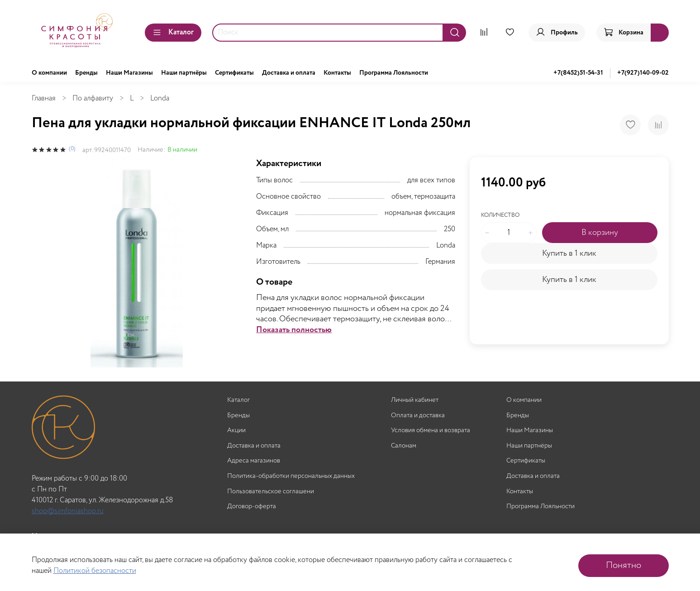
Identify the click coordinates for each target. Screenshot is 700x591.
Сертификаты (234, 73)
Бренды (86, 73)
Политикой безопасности (95, 571)
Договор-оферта (252, 507)
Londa (160, 98)
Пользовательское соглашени (271, 492)
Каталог (173, 32)
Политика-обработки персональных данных (291, 476)
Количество (500, 216)
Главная (44, 98)
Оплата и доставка (418, 416)
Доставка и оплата (289, 73)
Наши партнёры (184, 73)
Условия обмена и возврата (431, 431)
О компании (49, 73)
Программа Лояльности (394, 73)
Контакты (337, 73)
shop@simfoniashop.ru (68, 511)
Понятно (624, 565)
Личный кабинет (415, 400)
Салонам (404, 446)
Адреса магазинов (254, 461)
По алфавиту (93, 98)
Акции (236, 431)
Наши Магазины (129, 73)
